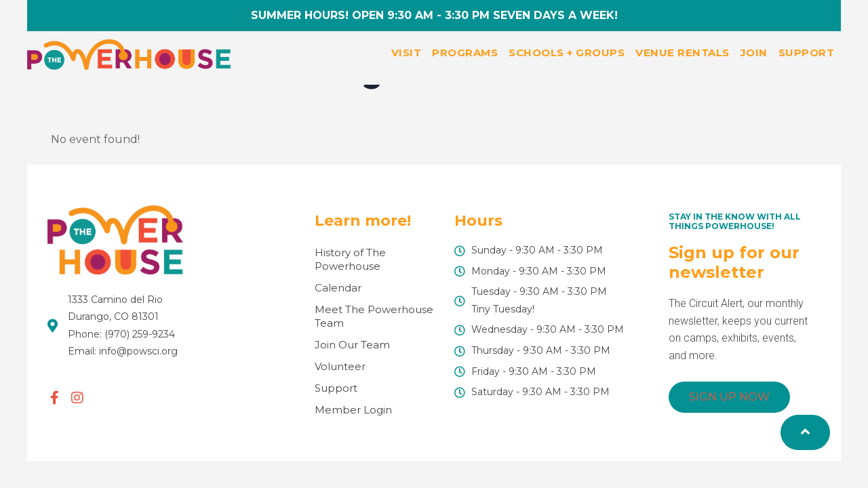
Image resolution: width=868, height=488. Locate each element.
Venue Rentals (683, 53)
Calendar (338, 288)
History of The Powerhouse (350, 259)
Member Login (353, 410)
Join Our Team (352, 345)
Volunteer (340, 366)
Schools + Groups (567, 53)
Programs (465, 53)
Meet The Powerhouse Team (374, 316)
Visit (407, 53)
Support (807, 53)
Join (754, 53)
